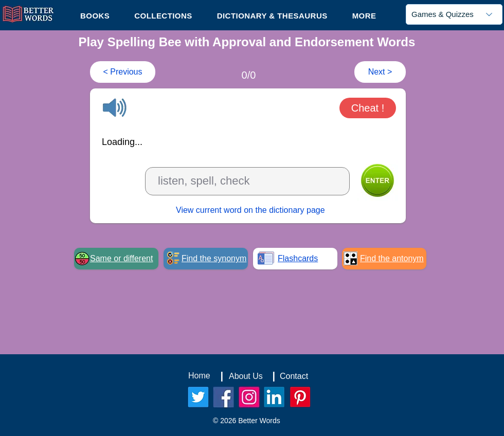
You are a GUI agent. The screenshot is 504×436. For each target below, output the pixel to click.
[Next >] (380, 72)
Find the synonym (214, 258)
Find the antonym (392, 258)
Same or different (121, 258)
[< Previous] (123, 72)
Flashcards (298, 258)
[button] (364, 15)
